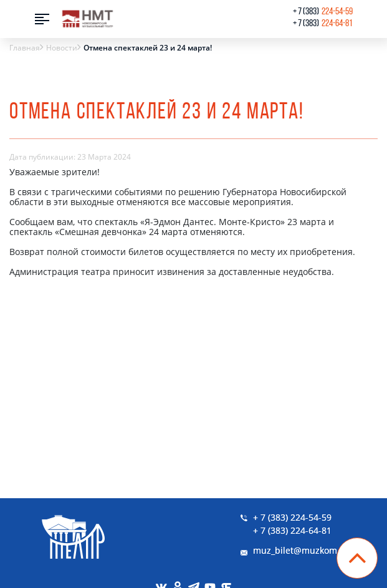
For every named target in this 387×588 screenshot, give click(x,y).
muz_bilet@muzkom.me (303, 550)
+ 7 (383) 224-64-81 (292, 530)
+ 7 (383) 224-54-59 (292, 517)
